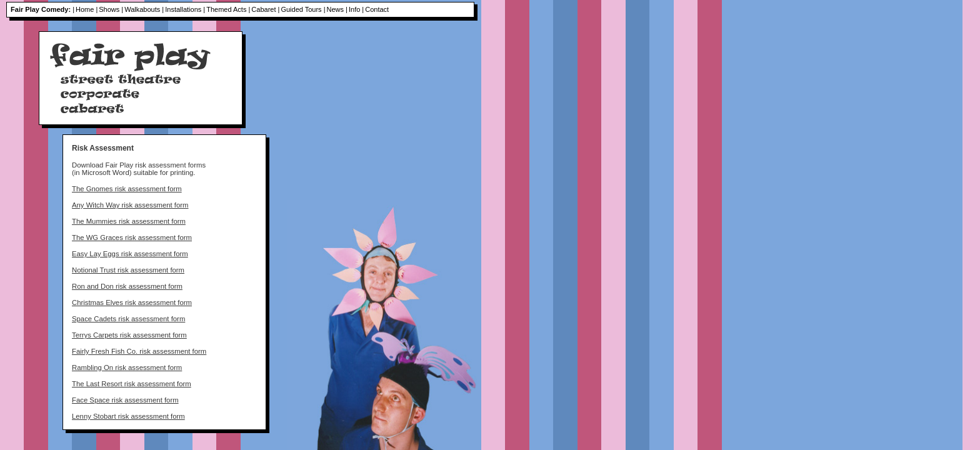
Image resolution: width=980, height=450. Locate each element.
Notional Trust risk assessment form (128, 270)
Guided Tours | (303, 9)
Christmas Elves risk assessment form (132, 302)
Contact (377, 9)
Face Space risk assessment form (125, 400)
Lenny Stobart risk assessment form (128, 416)
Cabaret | (265, 9)
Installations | (185, 9)
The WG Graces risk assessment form (132, 237)
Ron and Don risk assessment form (127, 286)
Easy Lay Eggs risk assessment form (130, 254)
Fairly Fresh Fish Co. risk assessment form (139, 351)
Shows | (111, 9)
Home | (87, 9)
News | (337, 9)
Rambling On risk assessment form (127, 367)
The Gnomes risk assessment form (127, 189)
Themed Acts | (228, 9)
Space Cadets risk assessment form (128, 319)
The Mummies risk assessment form (129, 221)
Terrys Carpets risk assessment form (129, 335)
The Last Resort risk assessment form (132, 384)
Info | (356, 9)
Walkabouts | (144, 9)
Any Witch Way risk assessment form (130, 205)
